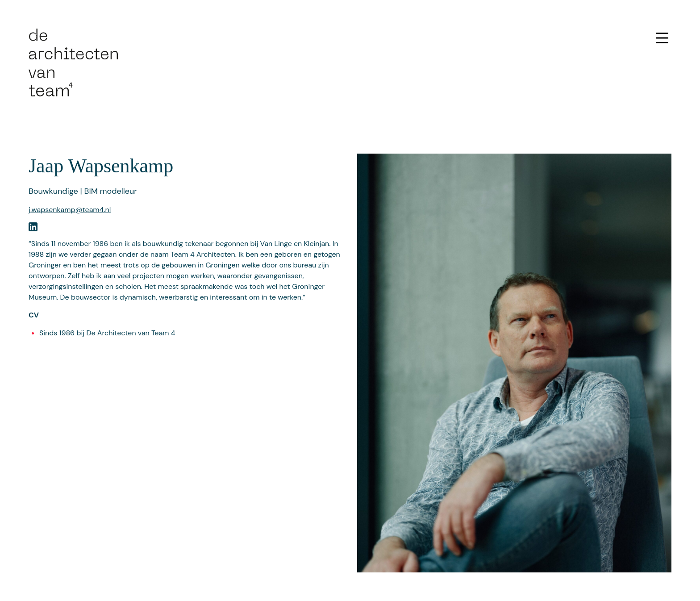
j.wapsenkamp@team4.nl (70, 210)
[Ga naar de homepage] (73, 62)
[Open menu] (662, 38)
